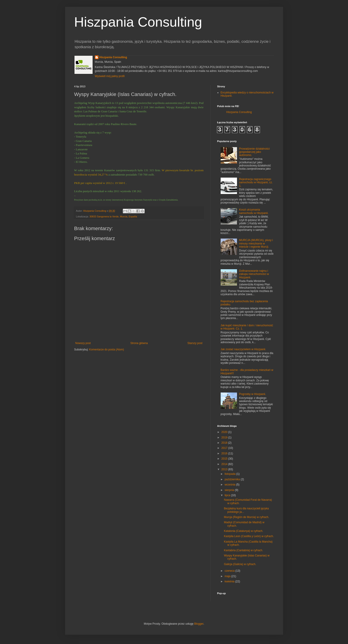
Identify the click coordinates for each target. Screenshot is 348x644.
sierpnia (230, 490)
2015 (225, 459)
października (233, 479)
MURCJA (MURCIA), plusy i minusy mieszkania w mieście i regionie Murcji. (256, 243)
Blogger (199, 624)
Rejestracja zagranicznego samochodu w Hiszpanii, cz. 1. (256, 182)
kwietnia (230, 581)
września (230, 485)
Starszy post (195, 343)
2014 (225, 464)
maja (228, 576)
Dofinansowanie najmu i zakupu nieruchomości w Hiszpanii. (254, 274)
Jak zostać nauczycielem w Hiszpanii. (243, 349)
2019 (225, 438)
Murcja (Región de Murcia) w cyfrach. (246, 517)
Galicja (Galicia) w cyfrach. (240, 564)
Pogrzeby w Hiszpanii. (252, 394)
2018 (225, 443)
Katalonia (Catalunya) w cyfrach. (243, 531)
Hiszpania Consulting (138, 22)
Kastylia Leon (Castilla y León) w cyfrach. (249, 536)
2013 (225, 469)
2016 (225, 453)
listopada (230, 474)
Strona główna (139, 343)
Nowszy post (83, 343)
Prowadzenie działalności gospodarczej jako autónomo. (254, 152)
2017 (225, 448)
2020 (225, 432)
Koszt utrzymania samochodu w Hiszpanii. (254, 211)
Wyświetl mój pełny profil (110, 76)
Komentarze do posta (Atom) (107, 350)
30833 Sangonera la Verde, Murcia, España (113, 216)
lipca (228, 495)
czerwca (230, 571)
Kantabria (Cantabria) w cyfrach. (243, 550)
